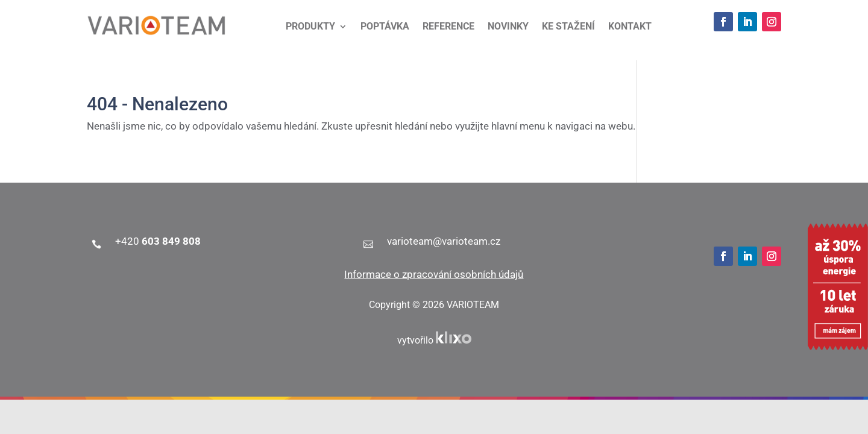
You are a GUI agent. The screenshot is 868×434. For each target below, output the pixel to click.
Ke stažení (568, 27)
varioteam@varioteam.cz (444, 241)
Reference (448, 27)
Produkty (310, 27)
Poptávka (385, 27)
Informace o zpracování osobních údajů (434, 274)
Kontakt (630, 27)
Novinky (508, 27)
